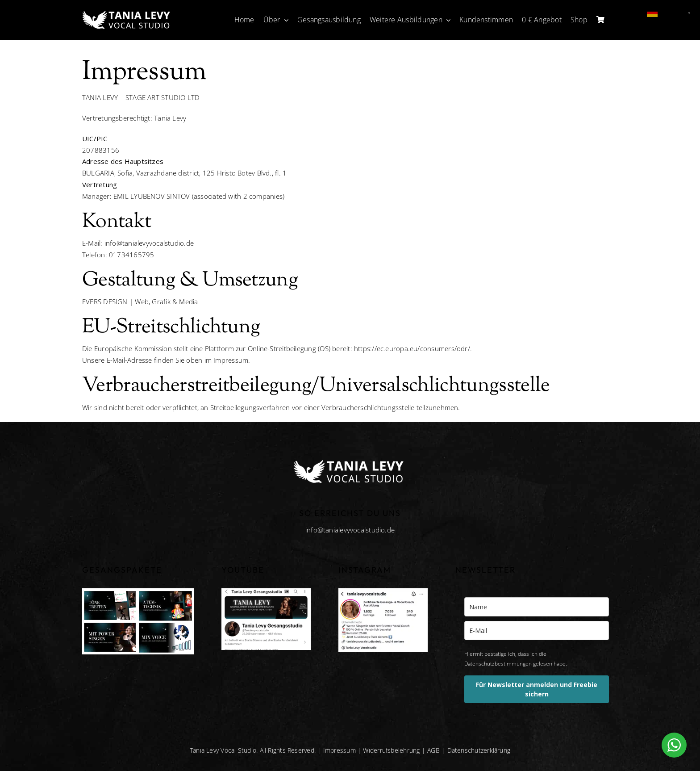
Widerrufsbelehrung (391, 750)
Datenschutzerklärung (479, 750)
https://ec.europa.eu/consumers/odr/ (412, 348)
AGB (433, 750)
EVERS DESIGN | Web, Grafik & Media (140, 302)
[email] (537, 631)
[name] (537, 607)
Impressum (340, 750)
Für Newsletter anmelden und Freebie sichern (537, 689)
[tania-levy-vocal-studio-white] (127, 12)
